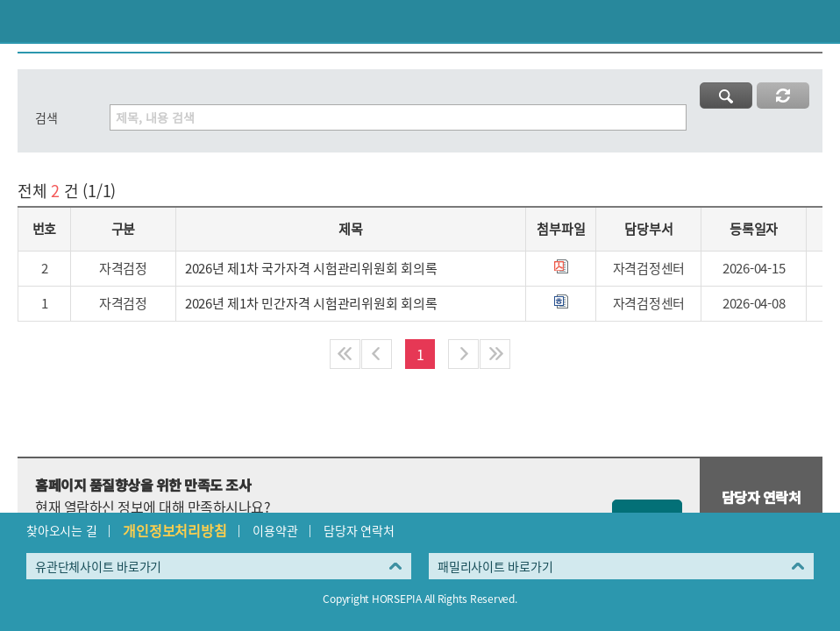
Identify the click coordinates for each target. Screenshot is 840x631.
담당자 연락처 (359, 530)
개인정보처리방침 (174, 530)
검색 (46, 117)
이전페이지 (21, 21)
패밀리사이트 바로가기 (495, 566)
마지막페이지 (495, 354)
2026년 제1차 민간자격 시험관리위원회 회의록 (311, 303)
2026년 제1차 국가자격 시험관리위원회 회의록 (311, 268)
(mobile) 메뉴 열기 (819, 21)
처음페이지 (345, 354)
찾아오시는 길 (61, 530)
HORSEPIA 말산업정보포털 (420, 21)
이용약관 (275, 530)
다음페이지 (463, 354)
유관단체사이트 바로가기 (98, 566)
